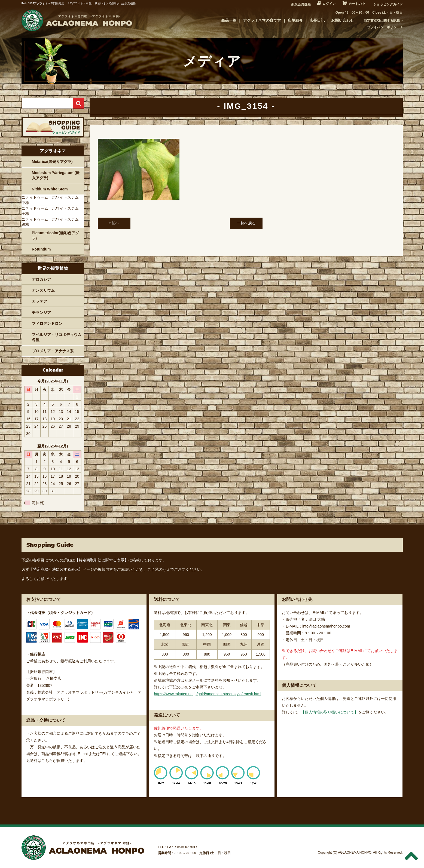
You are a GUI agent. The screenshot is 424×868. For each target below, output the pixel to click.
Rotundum (41, 249)
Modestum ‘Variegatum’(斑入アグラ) (56, 175)
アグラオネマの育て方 (262, 20)
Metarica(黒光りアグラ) (52, 162)
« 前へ (114, 223)
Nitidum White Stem (50, 189)
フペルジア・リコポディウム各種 (57, 337)
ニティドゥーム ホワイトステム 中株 (52, 200)
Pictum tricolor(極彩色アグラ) (55, 236)
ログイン (329, 4)
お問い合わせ (343, 20)
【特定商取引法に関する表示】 (102, 560)
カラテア (39, 301)
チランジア (41, 313)
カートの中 (357, 4)
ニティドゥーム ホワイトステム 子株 (52, 211)
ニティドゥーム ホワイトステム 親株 (52, 222)
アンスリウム (43, 290)
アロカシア (41, 279)
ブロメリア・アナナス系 (53, 351)
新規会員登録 (301, 4)
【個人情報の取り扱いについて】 (330, 712)
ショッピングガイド (388, 4)
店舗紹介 (295, 20)
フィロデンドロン (47, 323)
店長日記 (317, 20)
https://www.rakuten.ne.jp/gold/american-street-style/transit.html (208, 694)
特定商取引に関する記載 (382, 21)
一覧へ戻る (246, 223)
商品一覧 (229, 20)
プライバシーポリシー (383, 27)
